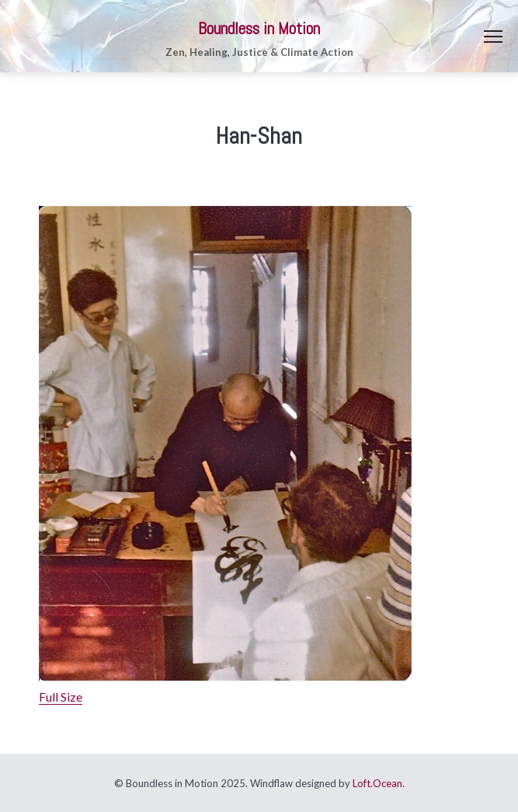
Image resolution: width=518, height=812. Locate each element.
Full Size (61, 697)
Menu (493, 37)
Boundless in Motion (259, 28)
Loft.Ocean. (379, 783)
